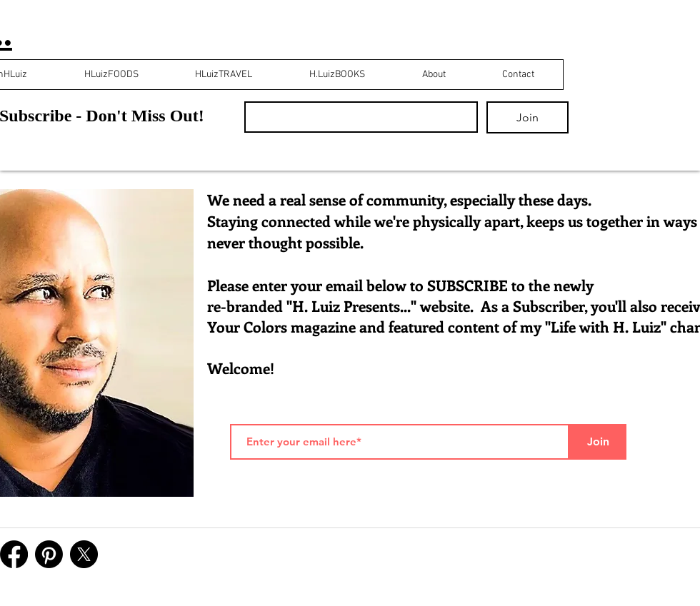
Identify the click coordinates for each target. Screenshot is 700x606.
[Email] (357, 117)
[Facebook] (14, 554)
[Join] (598, 442)
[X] (84, 554)
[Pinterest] (49, 554)
